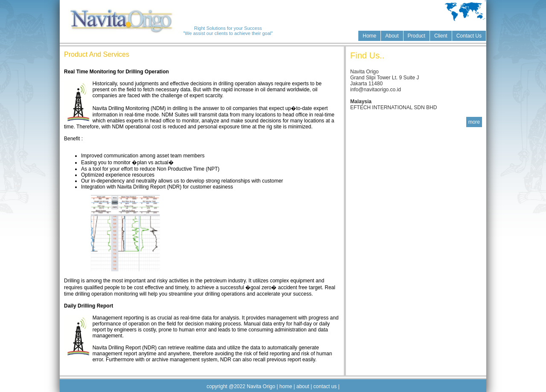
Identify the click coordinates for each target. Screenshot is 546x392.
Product (417, 36)
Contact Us (469, 36)
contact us (325, 386)
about (303, 386)
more (474, 122)
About (392, 36)
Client (441, 36)
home (286, 386)
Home (369, 36)
